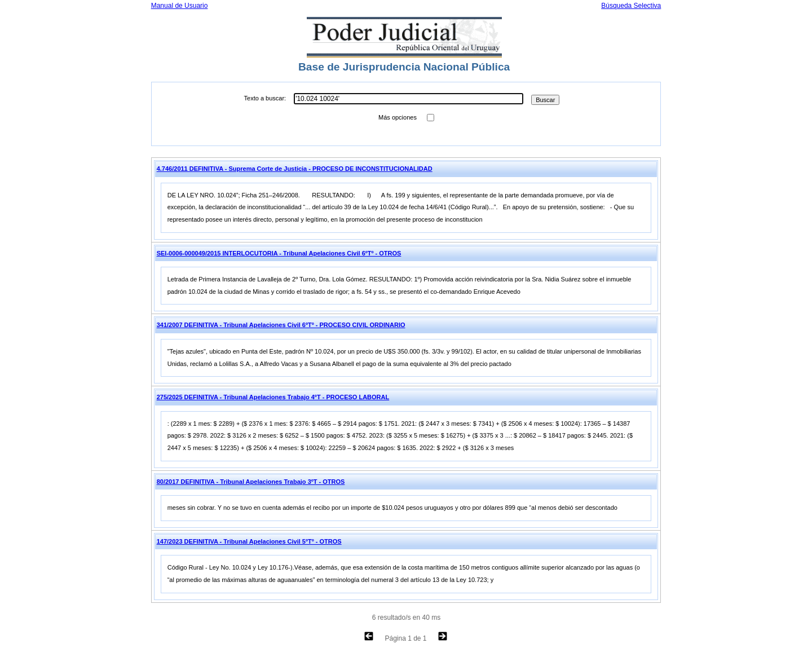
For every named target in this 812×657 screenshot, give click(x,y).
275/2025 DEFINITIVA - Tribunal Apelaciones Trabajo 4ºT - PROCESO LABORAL (273, 397)
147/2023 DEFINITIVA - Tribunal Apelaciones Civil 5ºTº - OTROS (249, 541)
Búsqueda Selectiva (631, 6)
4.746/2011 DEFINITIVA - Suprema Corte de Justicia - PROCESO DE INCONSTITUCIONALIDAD (295, 169)
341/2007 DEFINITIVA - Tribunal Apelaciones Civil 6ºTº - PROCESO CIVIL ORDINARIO (281, 325)
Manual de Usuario (180, 6)
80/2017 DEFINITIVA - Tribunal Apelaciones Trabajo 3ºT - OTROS (251, 482)
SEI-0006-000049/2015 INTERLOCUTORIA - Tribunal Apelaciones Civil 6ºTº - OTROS (279, 253)
